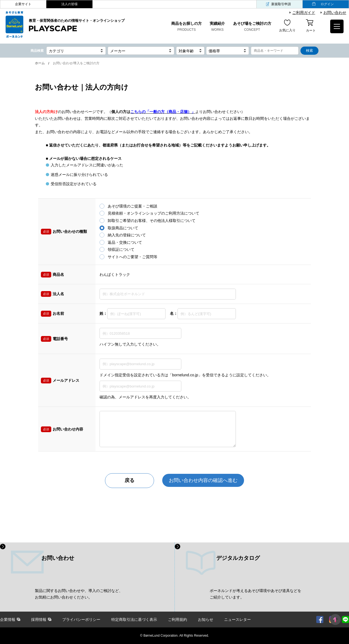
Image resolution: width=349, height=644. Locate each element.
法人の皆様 (70, 4)
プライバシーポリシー (81, 619)
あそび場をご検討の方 (252, 27)
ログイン (327, 4)
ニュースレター (237, 619)
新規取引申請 (281, 4)
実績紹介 (217, 27)
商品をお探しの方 (186, 27)
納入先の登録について (127, 235)
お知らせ (206, 619)
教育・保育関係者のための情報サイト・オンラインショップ (77, 25)
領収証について (121, 249)
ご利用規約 (177, 619)
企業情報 (8, 619)
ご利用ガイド (304, 13)
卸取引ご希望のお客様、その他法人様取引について (152, 221)
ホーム (40, 63)
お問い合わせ (335, 13)
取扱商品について (123, 228)
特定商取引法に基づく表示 (134, 619)
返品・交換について (125, 242)
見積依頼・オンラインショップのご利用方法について (154, 213)
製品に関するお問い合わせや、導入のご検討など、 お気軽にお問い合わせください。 (79, 594)
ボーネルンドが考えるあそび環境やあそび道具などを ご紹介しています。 (255, 594)
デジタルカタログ (238, 558)
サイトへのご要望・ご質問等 (133, 257)
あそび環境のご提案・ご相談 (133, 206)
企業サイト (23, 4)
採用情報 (39, 619)
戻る (130, 480)
